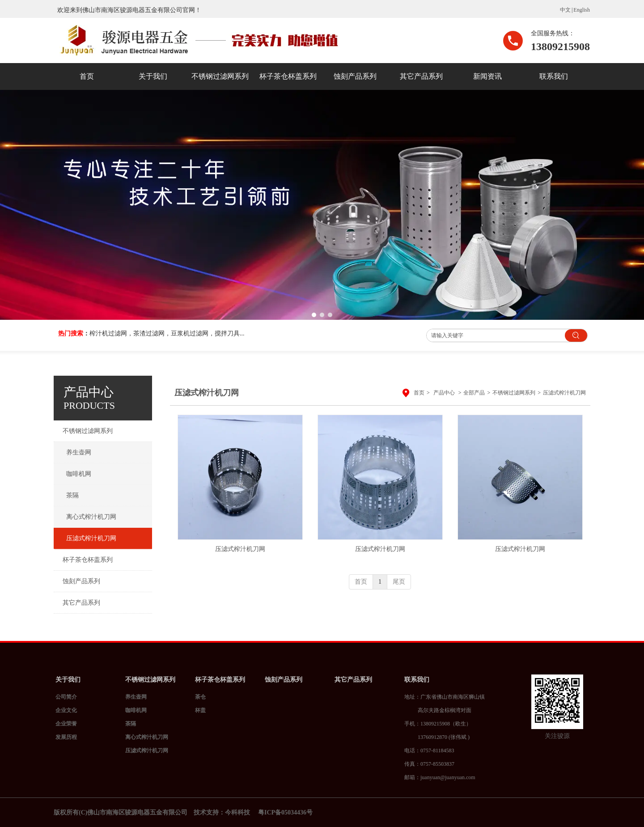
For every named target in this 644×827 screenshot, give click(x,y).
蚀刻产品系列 (284, 680)
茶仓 (200, 697)
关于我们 (68, 680)
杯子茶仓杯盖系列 (220, 680)
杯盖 (200, 710)
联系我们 (417, 680)
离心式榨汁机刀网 (147, 737)
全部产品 (474, 393)
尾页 (399, 582)
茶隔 (131, 724)
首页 (419, 393)
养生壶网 (136, 697)
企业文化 (66, 710)
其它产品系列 (353, 680)
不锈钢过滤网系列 (514, 393)
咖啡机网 (136, 710)
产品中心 (444, 393)
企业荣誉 (66, 724)
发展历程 (66, 737)
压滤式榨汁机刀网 (564, 393)
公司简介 (66, 697)
